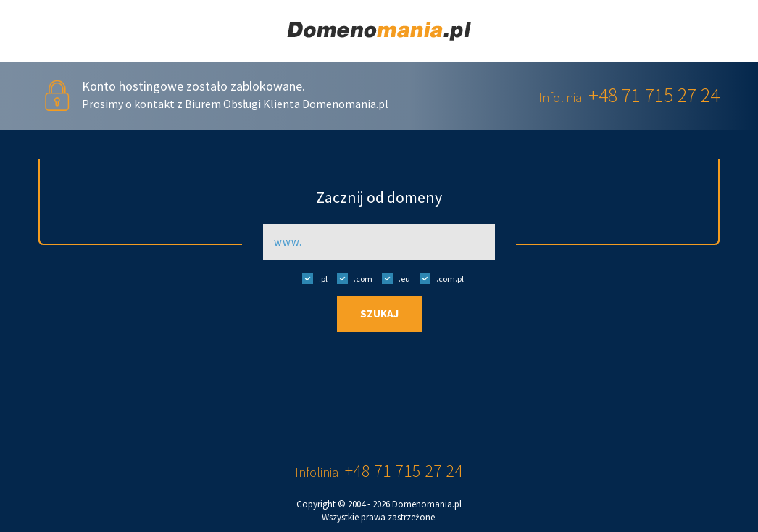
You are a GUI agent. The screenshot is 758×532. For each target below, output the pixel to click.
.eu (392, 278)
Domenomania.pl (427, 504)
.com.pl (438, 278)
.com (351, 278)
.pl (311, 278)
